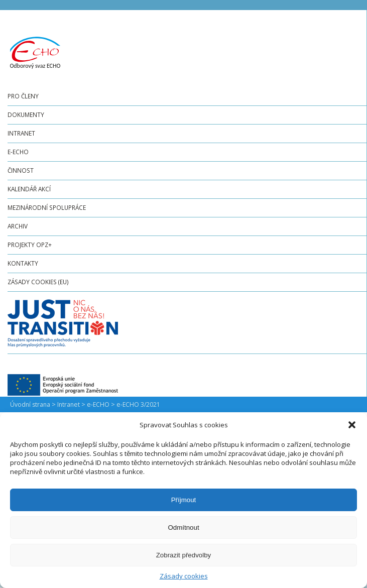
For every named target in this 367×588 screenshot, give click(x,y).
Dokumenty (26, 114)
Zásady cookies (184, 576)
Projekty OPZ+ (30, 245)
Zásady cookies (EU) (38, 282)
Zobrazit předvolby (184, 555)
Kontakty (23, 263)
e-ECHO (18, 152)
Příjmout (184, 500)
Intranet (21, 133)
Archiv (18, 226)
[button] (352, 425)
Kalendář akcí (29, 189)
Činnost (21, 170)
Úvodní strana (30, 404)
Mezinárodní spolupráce (47, 207)
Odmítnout (183, 527)
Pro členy (23, 96)
